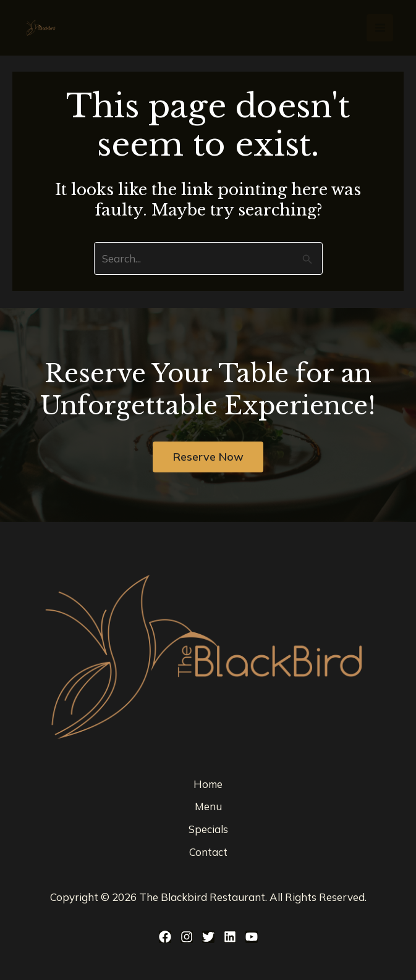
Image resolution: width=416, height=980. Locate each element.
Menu (208, 807)
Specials (208, 830)
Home (208, 784)
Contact (208, 852)
